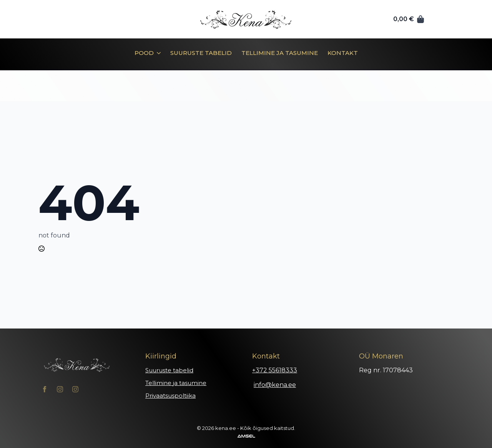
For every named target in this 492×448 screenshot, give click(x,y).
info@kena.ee (275, 385)
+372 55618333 (275, 370)
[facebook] (45, 389)
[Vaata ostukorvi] (409, 19)
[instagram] (60, 389)
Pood (144, 53)
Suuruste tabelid (201, 53)
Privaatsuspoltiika (170, 396)
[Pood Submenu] (157, 56)
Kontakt (343, 53)
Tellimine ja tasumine (280, 53)
